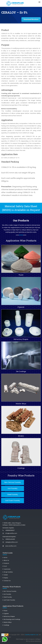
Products (6, 563)
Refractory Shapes (9, 616)
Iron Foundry (13, 488)
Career (6, 575)
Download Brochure (31, 19)
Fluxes (5, 611)
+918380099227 (10, 530)
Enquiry (6, 578)
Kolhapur (38, 639)
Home (5, 558)
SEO (27, 641)
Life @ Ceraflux (8, 572)
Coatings (6, 625)
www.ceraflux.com (11, 546)
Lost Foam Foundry (13, 500)
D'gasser (6, 614)
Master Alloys (8, 622)
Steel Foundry (13, 494)
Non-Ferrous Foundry (13, 482)
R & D (5, 566)
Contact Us (7, 581)
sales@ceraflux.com (12, 542)
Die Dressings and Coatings (12, 619)
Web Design (20, 639)
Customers (7, 569)
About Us (6, 560)
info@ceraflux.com (11, 533)
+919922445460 (10, 539)
